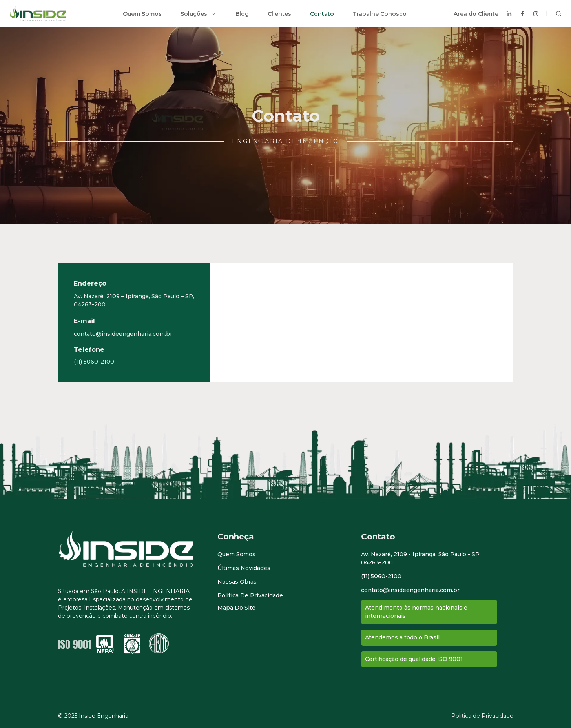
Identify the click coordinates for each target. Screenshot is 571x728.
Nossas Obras (237, 582)
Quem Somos (142, 14)
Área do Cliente (476, 14)
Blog (242, 14)
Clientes (279, 14)
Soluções (203, 14)
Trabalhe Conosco (380, 14)
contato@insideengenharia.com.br (123, 334)
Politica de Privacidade (482, 716)
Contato (322, 14)
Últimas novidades (244, 568)
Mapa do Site (236, 608)
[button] (559, 14)
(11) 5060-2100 (94, 362)
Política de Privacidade (250, 595)
